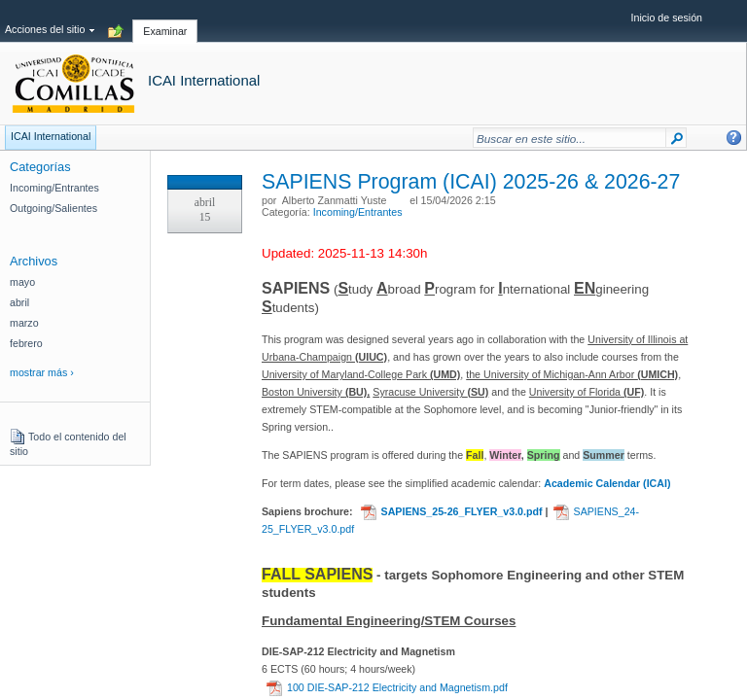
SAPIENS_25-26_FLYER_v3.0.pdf (452, 511)
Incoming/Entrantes (358, 212)
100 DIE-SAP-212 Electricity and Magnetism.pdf (387, 687)
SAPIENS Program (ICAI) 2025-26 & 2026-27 (471, 182)
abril (19, 302)
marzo (24, 323)
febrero (26, 343)
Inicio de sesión (667, 17)
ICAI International (204, 80)
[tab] (165, 20)
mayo (22, 282)
